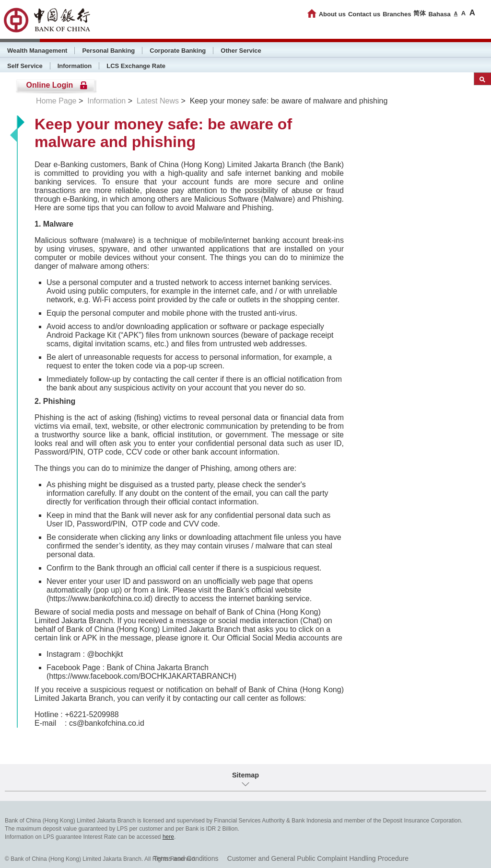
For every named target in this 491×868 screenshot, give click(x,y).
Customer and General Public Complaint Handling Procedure (318, 858)
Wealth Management (37, 51)
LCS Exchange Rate (136, 66)
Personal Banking (108, 51)
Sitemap (245, 775)
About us (332, 14)
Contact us (364, 14)
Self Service (25, 66)
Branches (397, 14)
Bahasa (439, 14)
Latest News (158, 101)
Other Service (241, 51)
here (168, 837)
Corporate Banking (178, 51)
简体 (420, 13)
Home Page (56, 101)
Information (75, 66)
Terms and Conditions (186, 858)
